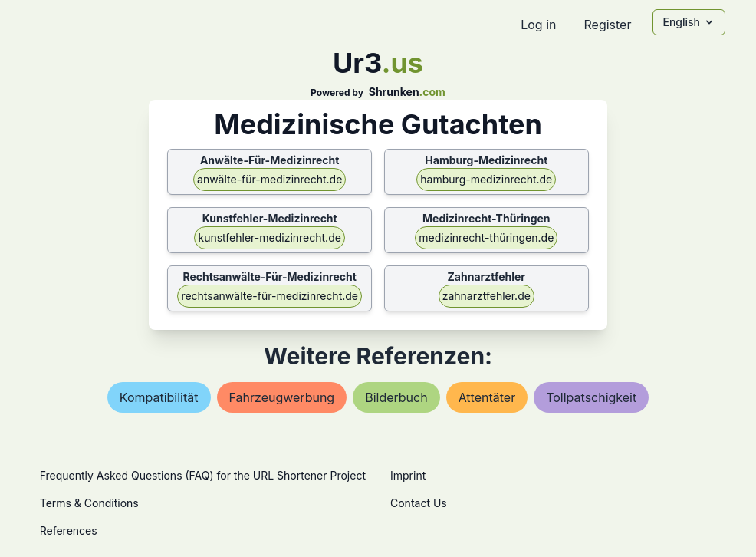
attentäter (487, 397)
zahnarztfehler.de (486, 296)
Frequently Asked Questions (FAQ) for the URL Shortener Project (203, 475)
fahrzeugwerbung (282, 397)
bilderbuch (396, 397)
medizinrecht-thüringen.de (486, 237)
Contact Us (419, 503)
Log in (538, 25)
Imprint (408, 475)
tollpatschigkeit (591, 397)
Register (607, 25)
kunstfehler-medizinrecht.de (269, 237)
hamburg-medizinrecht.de (486, 179)
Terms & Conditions (89, 503)
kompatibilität (159, 397)
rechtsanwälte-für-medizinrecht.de (270, 296)
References (69, 531)
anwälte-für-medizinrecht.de (270, 179)
